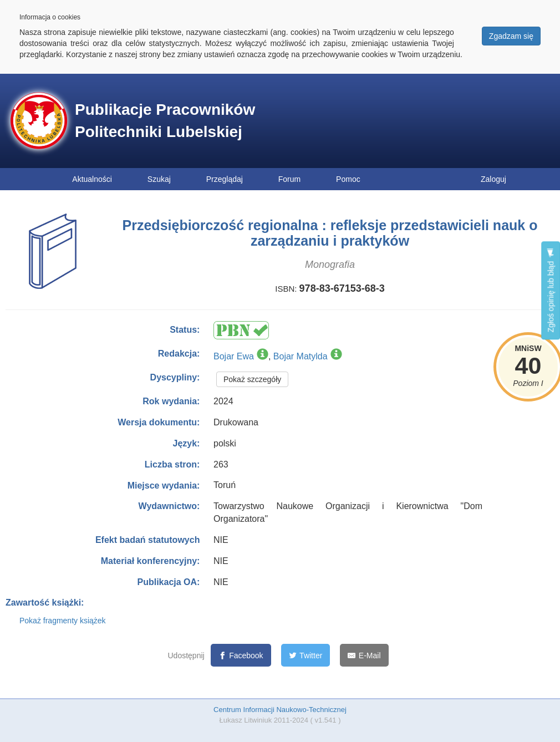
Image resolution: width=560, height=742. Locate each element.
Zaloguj (493, 179)
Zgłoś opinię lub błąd (551, 290)
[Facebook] (241, 655)
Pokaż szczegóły (252, 379)
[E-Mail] (364, 655)
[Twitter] (306, 655)
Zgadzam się (511, 36)
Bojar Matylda (301, 356)
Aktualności (92, 179)
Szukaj (159, 179)
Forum (289, 179)
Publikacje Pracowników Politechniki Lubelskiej (165, 121)
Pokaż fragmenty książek (63, 621)
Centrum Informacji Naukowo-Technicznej (280, 710)
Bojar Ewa (234, 356)
